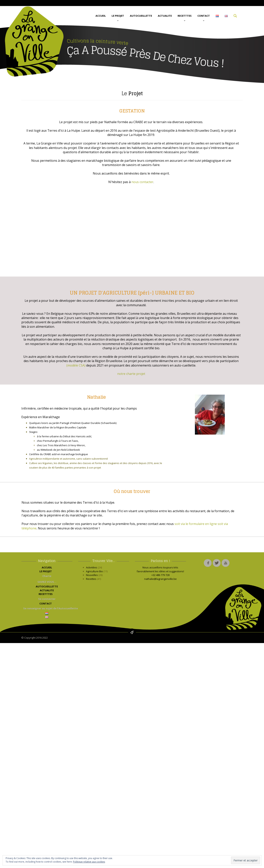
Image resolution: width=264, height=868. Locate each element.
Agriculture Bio (94, 571)
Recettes (91, 579)
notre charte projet (131, 374)
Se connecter (47, 599)
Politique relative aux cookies (89, 862)
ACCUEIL (101, 16)
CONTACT (204, 18)
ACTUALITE (165, 16)
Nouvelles (92, 575)
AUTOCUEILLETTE (141, 16)
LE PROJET (118, 18)
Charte (47, 576)
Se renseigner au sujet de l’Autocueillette (48, 608)
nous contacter (142, 182)
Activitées (92, 567)
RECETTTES (185, 18)
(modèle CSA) (76, 365)
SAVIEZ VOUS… (47, 582)
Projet (132, 93)
